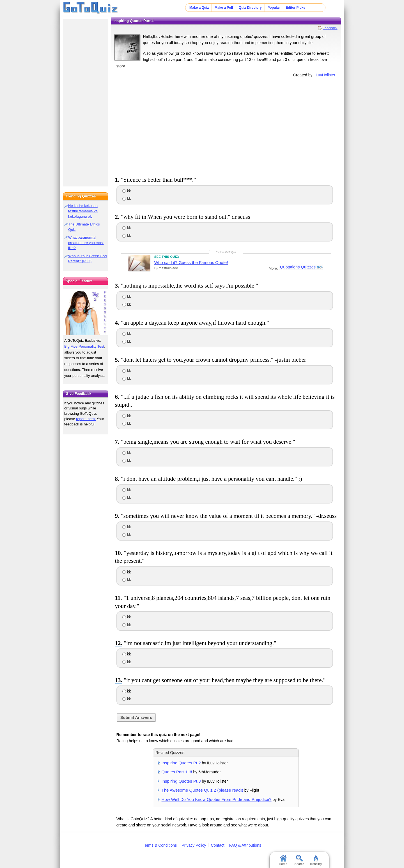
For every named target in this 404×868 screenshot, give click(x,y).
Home (283, 860)
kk (127, 191)
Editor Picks (296, 8)
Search (299, 860)
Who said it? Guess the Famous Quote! (191, 262)
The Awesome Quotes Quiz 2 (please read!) (202, 790)
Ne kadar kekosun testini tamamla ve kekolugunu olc (83, 211)
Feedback (330, 28)
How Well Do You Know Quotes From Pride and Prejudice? (217, 799)
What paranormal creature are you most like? (86, 243)
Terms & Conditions (160, 845)
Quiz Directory (250, 8)
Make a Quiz (199, 8)
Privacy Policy (194, 845)
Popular (274, 8)
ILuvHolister (325, 75)
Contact (217, 845)
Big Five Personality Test (84, 346)
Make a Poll (224, 8)
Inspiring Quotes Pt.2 (181, 763)
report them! (86, 419)
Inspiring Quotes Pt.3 (181, 781)
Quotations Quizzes (297, 267)
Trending (315, 860)
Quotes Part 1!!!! (177, 772)
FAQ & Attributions (245, 845)
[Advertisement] (226, 126)
